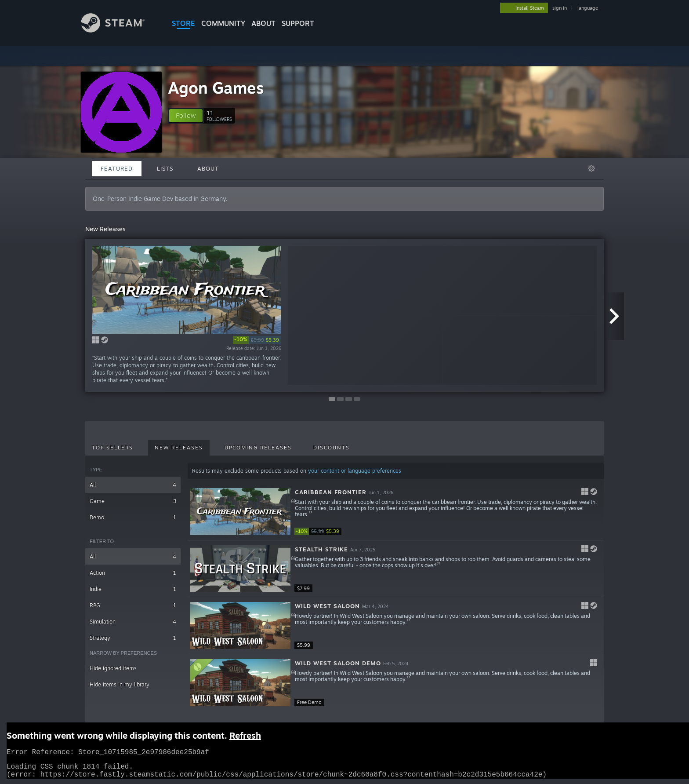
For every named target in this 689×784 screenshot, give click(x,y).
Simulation (133, 622)
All (133, 485)
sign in (560, 8)
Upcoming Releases (258, 448)
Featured (117, 168)
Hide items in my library (120, 684)
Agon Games (216, 88)
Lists (165, 168)
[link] (257, 340)
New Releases (179, 448)
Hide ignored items (113, 668)
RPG (133, 605)
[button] (186, 116)
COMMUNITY (223, 23)
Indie (133, 589)
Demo (133, 517)
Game (133, 501)
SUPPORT (298, 23)
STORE (183, 23)
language (588, 8)
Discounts (332, 448)
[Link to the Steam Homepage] (120, 30)
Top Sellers (112, 448)
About (263, 23)
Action (133, 573)
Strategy (133, 638)
